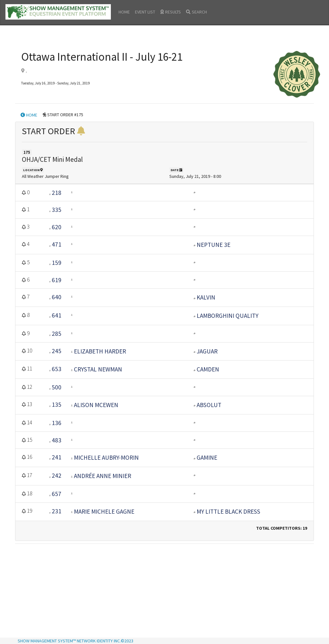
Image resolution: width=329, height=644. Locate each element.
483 (57, 440)
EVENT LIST (145, 12)
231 (57, 511)
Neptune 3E (213, 245)
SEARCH (196, 12)
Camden (208, 369)
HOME (124, 12)
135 (57, 405)
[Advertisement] (164, 591)
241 (57, 457)
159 (57, 263)
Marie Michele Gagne (104, 511)
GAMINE (207, 457)
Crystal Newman (98, 369)
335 (57, 210)
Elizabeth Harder (100, 351)
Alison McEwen (96, 405)
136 (57, 423)
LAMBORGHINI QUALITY (227, 316)
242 (57, 475)
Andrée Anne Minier (102, 476)
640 (57, 297)
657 (57, 494)
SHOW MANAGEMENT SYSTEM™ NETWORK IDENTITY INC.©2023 (76, 641)
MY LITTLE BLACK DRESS (228, 511)
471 (57, 244)
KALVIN (206, 297)
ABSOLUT (209, 405)
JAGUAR (207, 351)
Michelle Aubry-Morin (106, 457)
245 (57, 351)
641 (57, 315)
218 (57, 193)
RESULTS (171, 12)
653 (57, 369)
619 (57, 280)
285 (57, 334)
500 (57, 387)
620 (57, 227)
